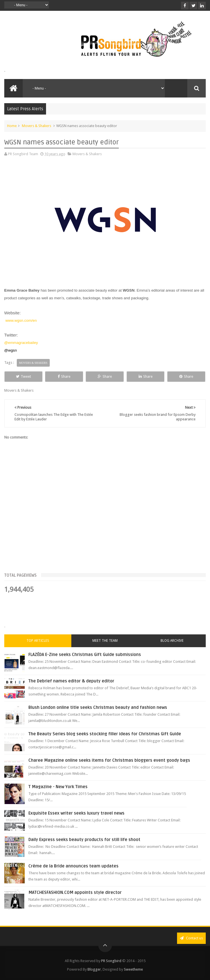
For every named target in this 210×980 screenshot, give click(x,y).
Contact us (191, 938)
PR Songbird (111, 961)
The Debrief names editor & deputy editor (71, 681)
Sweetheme (133, 969)
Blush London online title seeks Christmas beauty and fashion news (98, 707)
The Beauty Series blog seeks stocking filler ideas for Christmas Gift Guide (105, 734)
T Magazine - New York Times (58, 787)
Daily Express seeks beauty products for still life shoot (84, 840)
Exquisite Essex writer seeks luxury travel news (76, 813)
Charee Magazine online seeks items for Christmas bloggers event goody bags (109, 760)
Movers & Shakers (37, 126)
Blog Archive (172, 641)
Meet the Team (105, 641)
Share (64, 376)
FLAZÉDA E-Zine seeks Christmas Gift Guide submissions (85, 655)
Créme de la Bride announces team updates (73, 866)
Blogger (94, 969)
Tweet (23, 376)
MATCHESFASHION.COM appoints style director (75, 892)
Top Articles (38, 641)
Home (12, 126)
